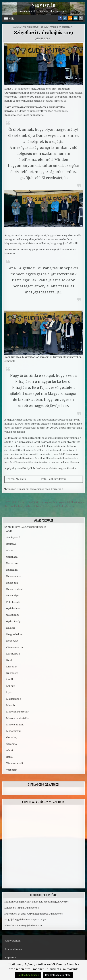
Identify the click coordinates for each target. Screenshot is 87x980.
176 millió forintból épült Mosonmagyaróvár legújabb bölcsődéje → (46, 502)
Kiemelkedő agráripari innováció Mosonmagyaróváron (37, 902)
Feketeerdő (13, 602)
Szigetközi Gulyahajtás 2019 (43, 32)
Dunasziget (13, 595)
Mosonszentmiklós (17, 718)
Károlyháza (13, 654)
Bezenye (11, 544)
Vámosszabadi (14, 763)
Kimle (10, 660)
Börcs (10, 550)
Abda (9, 531)
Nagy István (43, 5)
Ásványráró (13, 538)
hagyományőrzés (40, 489)
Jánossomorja (14, 647)
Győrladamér (14, 608)
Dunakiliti (12, 570)
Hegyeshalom (14, 634)
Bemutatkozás (13, 949)
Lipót (9, 692)
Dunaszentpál (14, 589)
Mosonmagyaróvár (17, 712)
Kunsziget (12, 673)
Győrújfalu (12, 615)
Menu (11, 18)
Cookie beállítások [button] (28, 975)
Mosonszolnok (15, 725)
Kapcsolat (11, 957)
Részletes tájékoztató (58, 975)
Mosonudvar (14, 731)
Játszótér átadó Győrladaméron (23, 926)
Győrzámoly (13, 621)
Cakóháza (12, 557)
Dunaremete (14, 576)
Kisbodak (12, 667)
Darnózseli (13, 563)
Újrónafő (11, 744)
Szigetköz (67, 27)
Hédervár (12, 641)
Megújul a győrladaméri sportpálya (25, 920)
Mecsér (11, 705)
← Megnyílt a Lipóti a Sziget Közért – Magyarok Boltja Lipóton (39, 506)
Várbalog (11, 770)
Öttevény (12, 738)
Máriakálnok (14, 699)
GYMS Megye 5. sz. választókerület (44, 27)
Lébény (11, 686)
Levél (9, 679)
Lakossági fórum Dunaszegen (22, 908)
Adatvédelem (13, 941)
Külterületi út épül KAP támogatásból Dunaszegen (34, 914)
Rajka (9, 757)
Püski (9, 751)
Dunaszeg (21, 27)
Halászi (11, 628)
